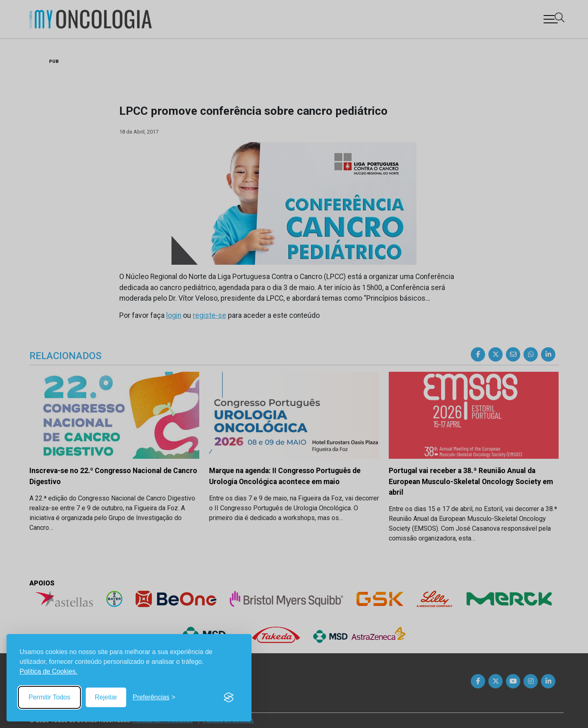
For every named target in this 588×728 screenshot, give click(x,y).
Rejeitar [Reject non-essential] (106, 697)
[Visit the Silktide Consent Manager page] (229, 697)
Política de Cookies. (48, 671)
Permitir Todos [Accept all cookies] (49, 697)
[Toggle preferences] (154, 697)
